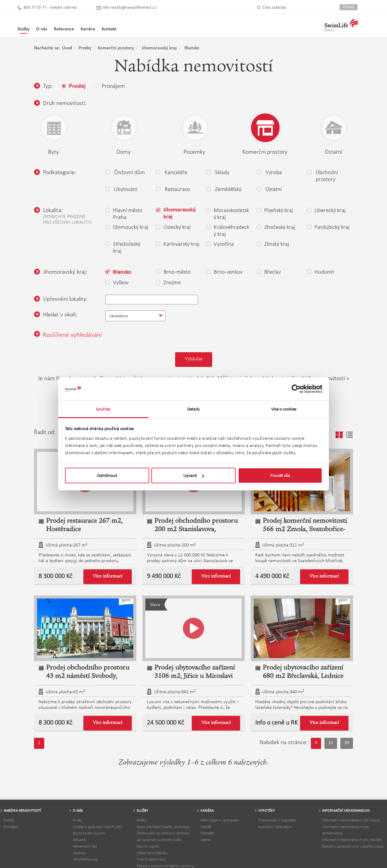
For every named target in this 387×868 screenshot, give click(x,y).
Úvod (67, 48)
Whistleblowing (85, 859)
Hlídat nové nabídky (152, 853)
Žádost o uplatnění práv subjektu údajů (353, 846)
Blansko (192, 48)
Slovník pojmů (148, 846)
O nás (77, 820)
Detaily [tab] (193, 409)
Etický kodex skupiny (89, 833)
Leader (206, 840)
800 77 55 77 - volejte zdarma (50, 8)
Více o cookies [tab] (284, 409)
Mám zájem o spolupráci (220, 820)
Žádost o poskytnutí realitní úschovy (165, 866)
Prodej (85, 48)
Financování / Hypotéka (277, 820)
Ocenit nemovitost (151, 859)
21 (331, 743)
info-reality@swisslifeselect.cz (130, 8)
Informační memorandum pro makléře (352, 840)
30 (347, 743)
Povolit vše (280, 476)
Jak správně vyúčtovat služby (159, 840)
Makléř (206, 827)
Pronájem (11, 827)
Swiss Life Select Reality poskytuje (163, 827)
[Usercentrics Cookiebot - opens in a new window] (296, 389)
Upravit (194, 476)
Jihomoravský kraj (159, 48)
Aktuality (80, 840)
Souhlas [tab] (103, 409)
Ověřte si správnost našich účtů (98, 827)
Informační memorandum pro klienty (351, 820)
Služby (23, 29)
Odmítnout (107, 476)
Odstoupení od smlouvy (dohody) (163, 833)
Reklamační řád (85, 846)
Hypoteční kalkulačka (275, 827)
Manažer (207, 833)
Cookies (79, 853)
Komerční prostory (116, 48)
